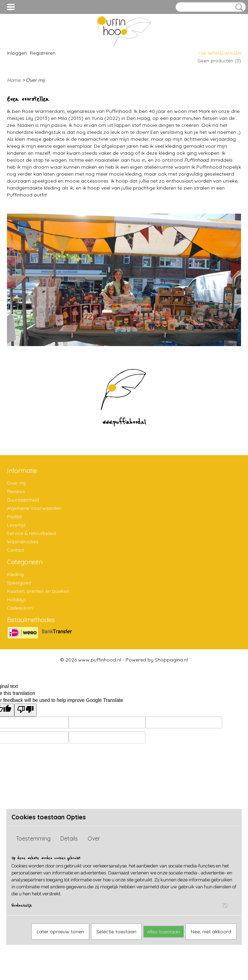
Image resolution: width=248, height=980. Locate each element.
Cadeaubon (20, 608)
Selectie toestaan (116, 932)
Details (69, 839)
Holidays (16, 599)
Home (14, 80)
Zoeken (238, 7)
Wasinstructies (22, 542)
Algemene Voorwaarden (34, 508)
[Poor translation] (25, 710)
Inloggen (17, 53)
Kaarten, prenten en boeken (38, 591)
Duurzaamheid (23, 500)
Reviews (16, 491)
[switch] (225, 906)
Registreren (43, 53)
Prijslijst (14, 516)
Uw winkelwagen (220, 53)
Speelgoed (19, 583)
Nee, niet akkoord (211, 932)
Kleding (15, 574)
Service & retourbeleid (31, 533)
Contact (16, 550)
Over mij (16, 483)
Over (94, 839)
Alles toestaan (164, 932)
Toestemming (33, 839)
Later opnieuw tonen (60, 932)
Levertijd (16, 525)
